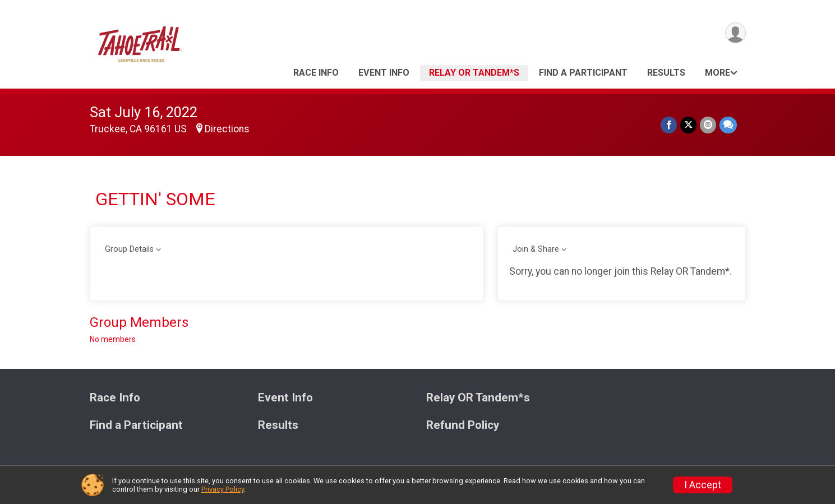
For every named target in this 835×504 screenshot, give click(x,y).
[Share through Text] (728, 125)
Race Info (316, 73)
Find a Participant (583, 73)
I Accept (703, 485)
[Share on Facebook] (669, 125)
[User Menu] (735, 33)
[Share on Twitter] (688, 125)
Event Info (384, 73)
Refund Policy (463, 425)
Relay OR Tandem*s (474, 73)
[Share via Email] (708, 125)
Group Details (129, 249)
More (718, 73)
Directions (227, 129)
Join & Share (536, 249)
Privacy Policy (223, 489)
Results (666, 73)
